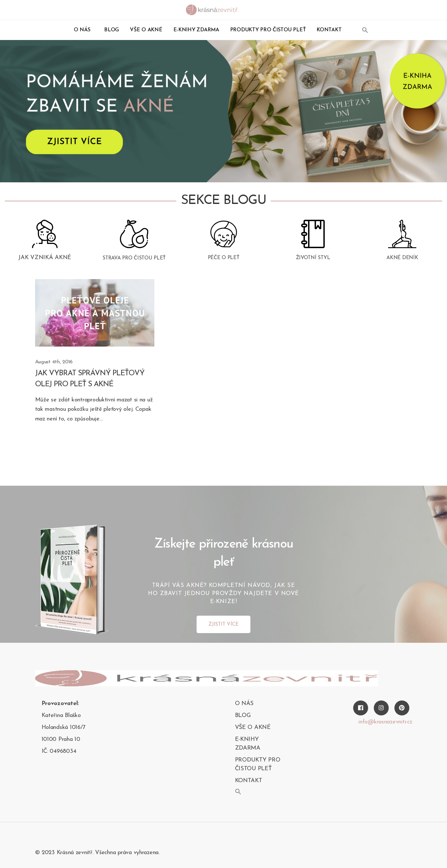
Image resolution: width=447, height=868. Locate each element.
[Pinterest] (402, 709)
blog (112, 30)
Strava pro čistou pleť (134, 262)
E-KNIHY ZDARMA (196, 30)
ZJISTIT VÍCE (223, 626)
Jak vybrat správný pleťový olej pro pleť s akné (92, 380)
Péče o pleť (223, 262)
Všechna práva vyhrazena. (127, 854)
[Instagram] (381, 709)
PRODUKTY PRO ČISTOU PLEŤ (268, 30)
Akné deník (402, 262)
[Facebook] (361, 709)
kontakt (329, 30)
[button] (365, 30)
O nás (82, 30)
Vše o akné (146, 30)
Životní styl (313, 262)
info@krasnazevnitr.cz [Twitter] (385, 723)
